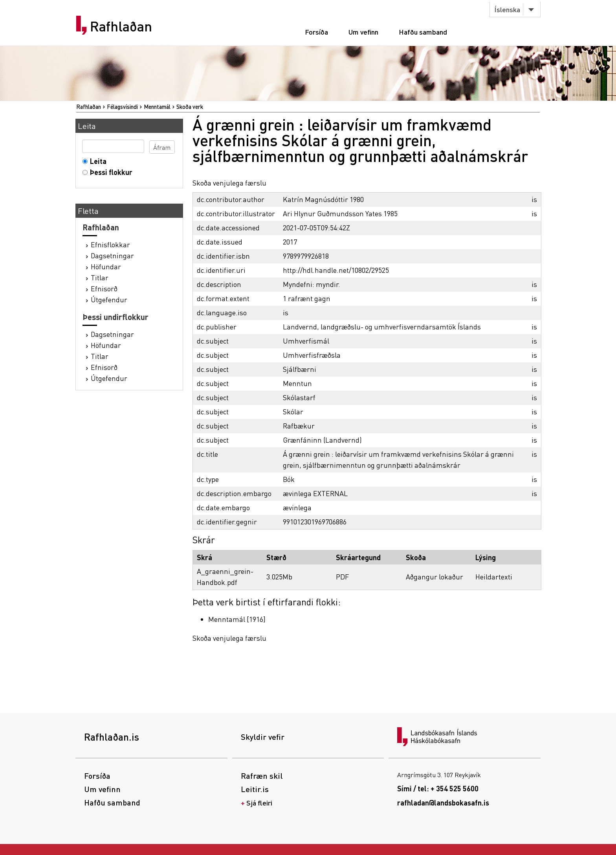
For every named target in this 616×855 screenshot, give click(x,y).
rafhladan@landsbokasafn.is (443, 803)
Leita (96, 161)
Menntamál (157, 107)
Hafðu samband (423, 32)
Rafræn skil (262, 776)
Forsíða (316, 32)
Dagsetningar (112, 255)
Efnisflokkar (110, 244)
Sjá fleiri (259, 803)
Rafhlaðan (121, 26)
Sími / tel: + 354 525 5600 (438, 788)
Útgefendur (109, 299)
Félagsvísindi (122, 107)
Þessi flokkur (109, 172)
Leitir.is (255, 789)
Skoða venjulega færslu (229, 183)
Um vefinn (363, 32)
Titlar (100, 277)
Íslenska (507, 9)
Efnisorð (104, 288)
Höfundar (106, 266)
